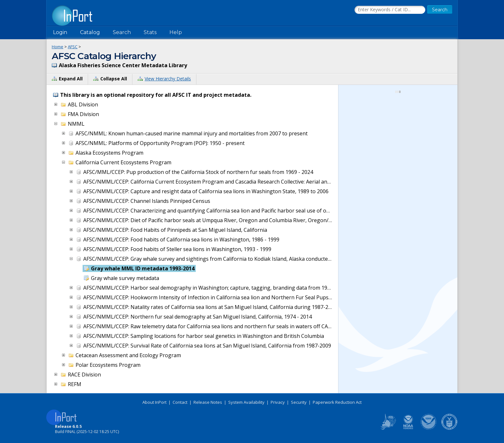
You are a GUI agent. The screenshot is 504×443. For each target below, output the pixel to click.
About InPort (154, 402)
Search (122, 32)
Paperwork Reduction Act (337, 402)
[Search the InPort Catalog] (390, 10)
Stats (150, 32)
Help (176, 32)
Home (58, 47)
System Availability (246, 402)
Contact (180, 402)
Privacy (278, 402)
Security (299, 402)
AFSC (73, 47)
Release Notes (208, 402)
